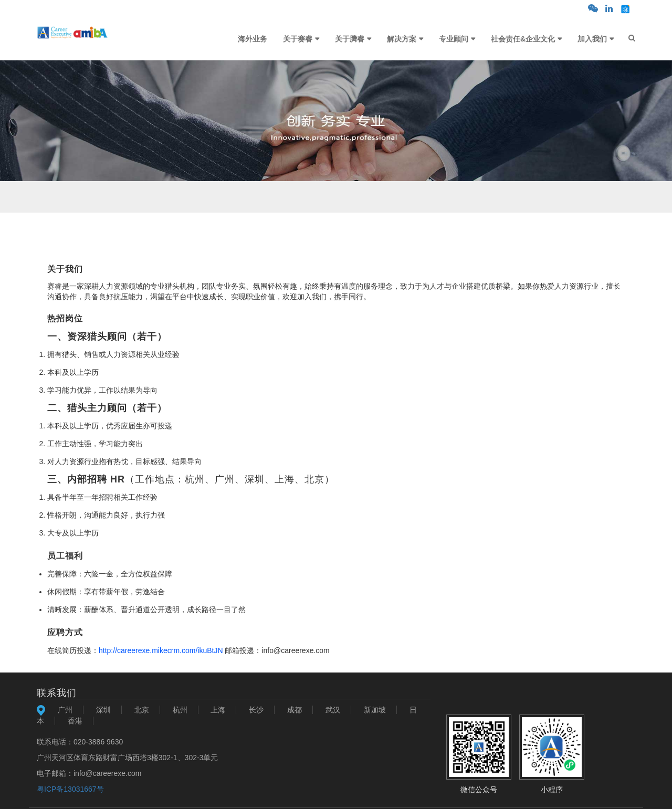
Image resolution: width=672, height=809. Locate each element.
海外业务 (253, 39)
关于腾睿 (350, 39)
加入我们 (592, 39)
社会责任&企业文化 (523, 39)
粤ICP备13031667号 (70, 789)
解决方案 (402, 39)
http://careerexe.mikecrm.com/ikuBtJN (161, 650)
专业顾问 (454, 39)
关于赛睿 (298, 39)
